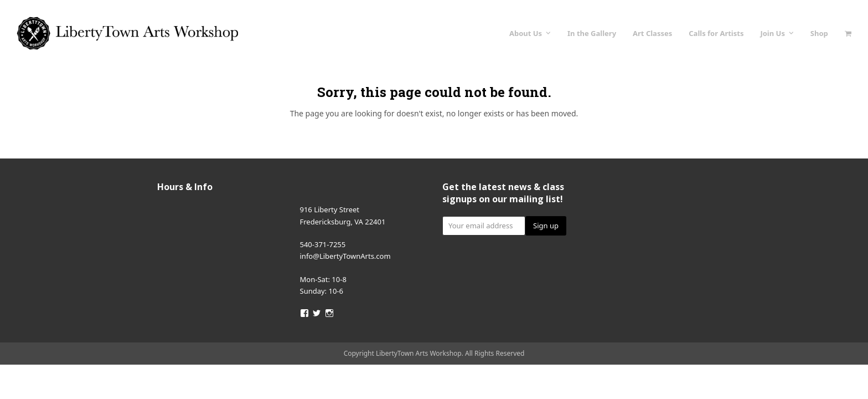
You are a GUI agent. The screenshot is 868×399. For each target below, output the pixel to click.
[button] (848, 33)
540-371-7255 (323, 244)
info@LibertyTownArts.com (345, 256)
